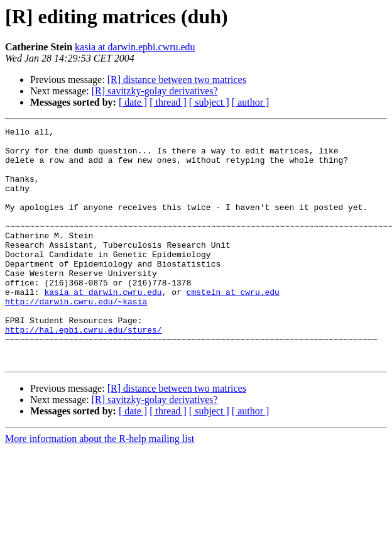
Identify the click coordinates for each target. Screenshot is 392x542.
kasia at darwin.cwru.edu (103, 326)
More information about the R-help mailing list (100, 486)
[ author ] (251, 102)
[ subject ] (209, 102)
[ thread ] (168, 102)
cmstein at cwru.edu (233, 326)
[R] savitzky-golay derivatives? (155, 91)
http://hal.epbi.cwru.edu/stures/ (84, 371)
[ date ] (133, 102)
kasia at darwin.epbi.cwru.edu (135, 47)
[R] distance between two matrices (177, 80)
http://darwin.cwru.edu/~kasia (76, 337)
